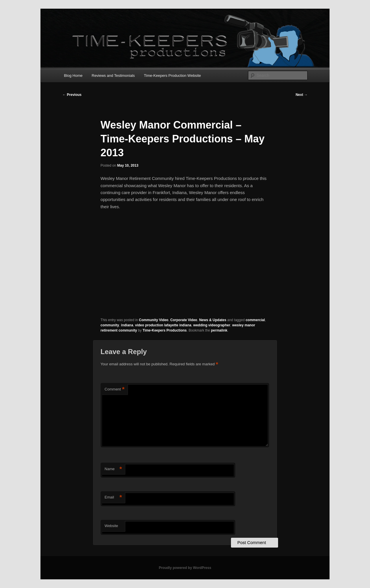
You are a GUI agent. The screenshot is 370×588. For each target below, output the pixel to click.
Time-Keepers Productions (164, 330)
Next (302, 95)
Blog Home (73, 76)
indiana (127, 325)
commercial (255, 320)
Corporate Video (184, 320)
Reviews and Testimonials (113, 76)
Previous (72, 95)
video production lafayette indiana (163, 325)
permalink (219, 330)
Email (113, 497)
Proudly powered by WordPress (185, 568)
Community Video (154, 320)
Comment (115, 389)
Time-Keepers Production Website (172, 76)
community (110, 325)
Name (113, 469)
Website (111, 526)
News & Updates (213, 320)
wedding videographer (212, 325)
